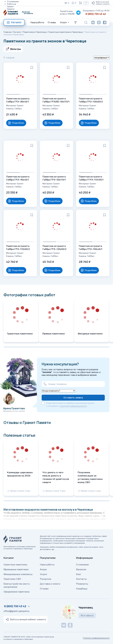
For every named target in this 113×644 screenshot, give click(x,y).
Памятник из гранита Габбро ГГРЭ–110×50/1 (91, 178)
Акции (43, 569)
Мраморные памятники (16, 569)
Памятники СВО (12, 579)
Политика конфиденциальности (96, 638)
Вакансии (81, 569)
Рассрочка (46, 579)
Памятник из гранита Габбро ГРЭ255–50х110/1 (56, 100)
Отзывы (11, 14)
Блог (79, 574)
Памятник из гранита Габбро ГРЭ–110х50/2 (18, 247)
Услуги (43, 574)
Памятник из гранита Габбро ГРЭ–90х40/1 (18, 178)
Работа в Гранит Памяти (12, 7)
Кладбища (82, 589)
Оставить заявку (73, 398)
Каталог (14, 22)
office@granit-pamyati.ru (16, 611)
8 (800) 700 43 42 (96, 14)
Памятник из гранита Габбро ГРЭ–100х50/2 (91, 100)
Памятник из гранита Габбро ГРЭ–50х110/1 (55, 178)
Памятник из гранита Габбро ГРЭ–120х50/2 (55, 247)
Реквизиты (12, 11)
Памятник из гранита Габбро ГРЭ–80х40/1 (18, 100)
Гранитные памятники (15, 565)
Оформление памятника (16, 592)
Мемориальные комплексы (18, 574)
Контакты (81, 579)
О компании (13, 2)
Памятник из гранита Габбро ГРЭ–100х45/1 (91, 247)
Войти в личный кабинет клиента (100, 3)
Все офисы (87, 615)
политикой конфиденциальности (73, 406)
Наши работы (37, 22)
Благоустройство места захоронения (17, 585)
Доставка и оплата (50, 584)
